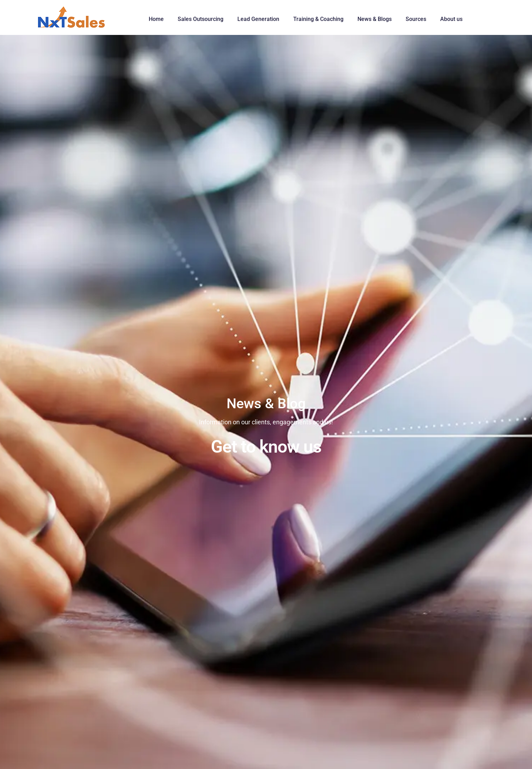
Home (156, 19)
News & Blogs (375, 19)
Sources (416, 19)
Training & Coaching (318, 19)
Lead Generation (258, 19)
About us (451, 19)
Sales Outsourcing (201, 19)
